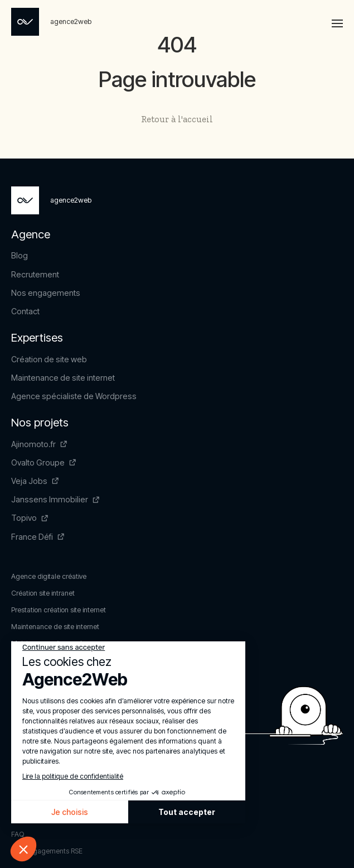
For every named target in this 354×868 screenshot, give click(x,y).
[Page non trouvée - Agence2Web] (51, 22)
